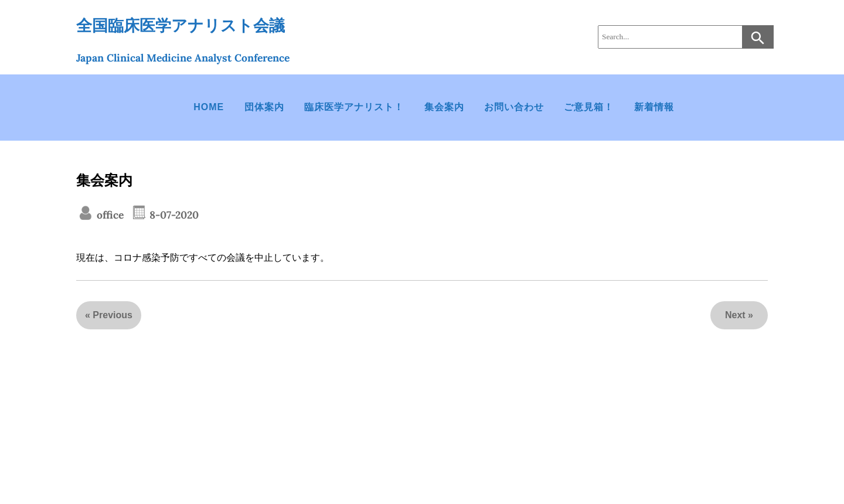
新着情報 (654, 107)
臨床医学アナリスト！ (354, 107)
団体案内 (264, 107)
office (109, 215)
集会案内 (444, 107)
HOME (209, 107)
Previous (113, 315)
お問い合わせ (514, 107)
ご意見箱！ (589, 107)
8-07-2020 (173, 215)
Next (735, 315)
